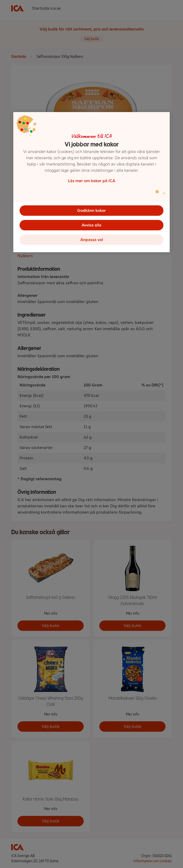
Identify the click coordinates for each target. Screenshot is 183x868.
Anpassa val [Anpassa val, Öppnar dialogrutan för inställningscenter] (92, 240)
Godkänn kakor (91, 210)
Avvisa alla (91, 225)
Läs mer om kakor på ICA (92, 181)
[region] (91, 182)
